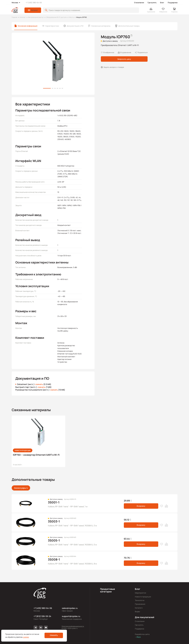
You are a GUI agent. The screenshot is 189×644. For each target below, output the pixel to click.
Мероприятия (140, 593)
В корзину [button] (141, 506)
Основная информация (28, 26)
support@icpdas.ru (71, 616)
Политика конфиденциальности (73, 626)
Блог (162, 3)
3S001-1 (54, 502)
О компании (139, 3)
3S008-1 (54, 559)
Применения (140, 604)
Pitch (138, 637)
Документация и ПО (75, 26)
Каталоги (139, 608)
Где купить (152, 3)
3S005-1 (54, 540)
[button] (33, 10)
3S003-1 (54, 521)
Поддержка (173, 3)
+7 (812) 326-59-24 (42, 616)
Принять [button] (54, 635)
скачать (39, 384)
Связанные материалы (101, 26)
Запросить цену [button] (124, 59)
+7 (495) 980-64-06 (34, 3)
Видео (137, 611)
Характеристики (52, 26)
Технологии (140, 600)
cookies (26, 637)
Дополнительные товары (129, 26)
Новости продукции (143, 597)
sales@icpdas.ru (70, 608)
